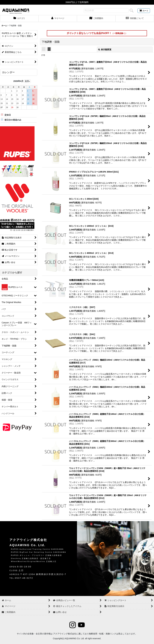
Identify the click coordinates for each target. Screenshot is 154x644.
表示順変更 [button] (105, 50)
